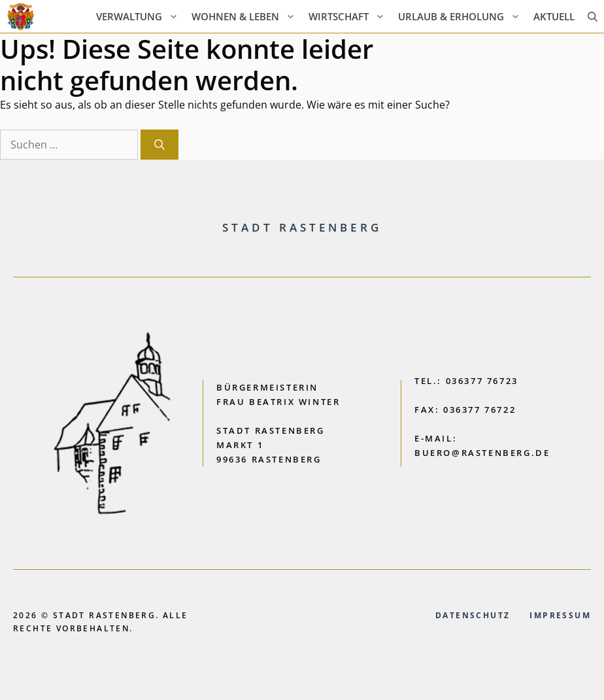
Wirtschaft (350, 16)
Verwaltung (141, 16)
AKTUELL (554, 16)
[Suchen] (159, 145)
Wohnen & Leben (247, 16)
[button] (593, 16)
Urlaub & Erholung (462, 16)
